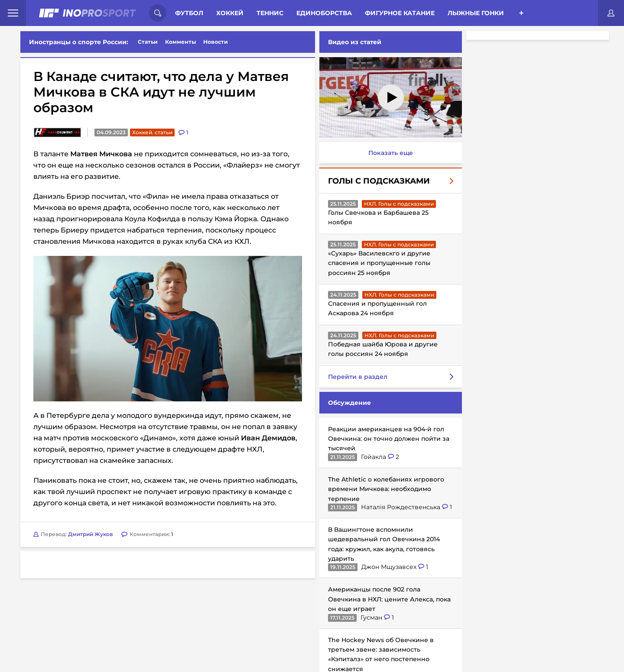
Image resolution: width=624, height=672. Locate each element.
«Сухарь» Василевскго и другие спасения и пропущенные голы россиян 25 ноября (377, 263)
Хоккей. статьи (152, 132)
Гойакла (373, 457)
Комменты (181, 42)
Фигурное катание (400, 13)
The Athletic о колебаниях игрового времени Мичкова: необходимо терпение (384, 489)
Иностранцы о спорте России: (79, 42)
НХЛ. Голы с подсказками (397, 204)
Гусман (370, 617)
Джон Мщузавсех (388, 567)
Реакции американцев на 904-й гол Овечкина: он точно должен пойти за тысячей (387, 439)
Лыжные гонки (476, 13)
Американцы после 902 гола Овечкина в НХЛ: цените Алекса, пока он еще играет (388, 599)
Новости (216, 42)
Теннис (270, 13)
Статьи (148, 42)
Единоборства (324, 13)
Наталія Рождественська (400, 507)
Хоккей (230, 13)
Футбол (189, 13)
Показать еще (389, 153)
